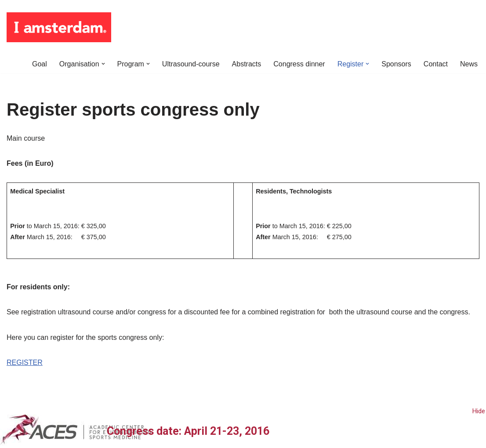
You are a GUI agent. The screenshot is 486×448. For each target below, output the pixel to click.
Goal (40, 64)
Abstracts (247, 64)
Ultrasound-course (191, 64)
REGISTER (25, 362)
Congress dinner (299, 64)
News (469, 64)
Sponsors (396, 64)
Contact (436, 64)
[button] (103, 64)
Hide (479, 411)
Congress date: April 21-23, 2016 (188, 431)
